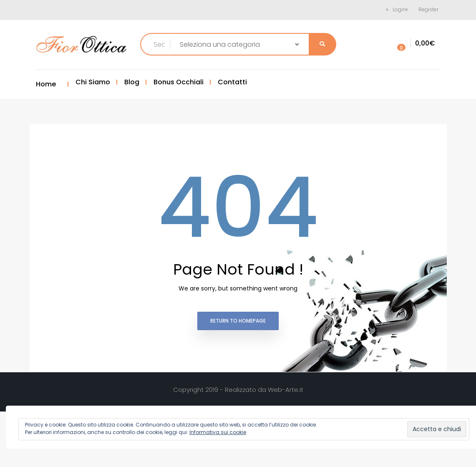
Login (399, 9)
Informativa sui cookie (218, 432)
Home (46, 84)
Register (428, 9)
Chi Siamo (93, 82)
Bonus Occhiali (179, 82)
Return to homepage (238, 321)
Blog (132, 82)
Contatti (232, 82)
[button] (414, 44)
